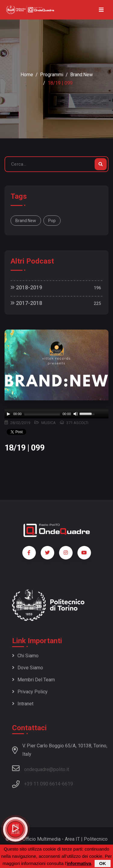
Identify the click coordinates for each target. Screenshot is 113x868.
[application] (56, 414)
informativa (79, 863)
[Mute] (76, 414)
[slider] (42, 414)
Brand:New (82, 75)
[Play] (8, 414)
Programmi (52, 75)
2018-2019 (26, 287)
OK (103, 863)
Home (27, 75)
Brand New (26, 221)
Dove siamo (28, 668)
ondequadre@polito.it (41, 768)
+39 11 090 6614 (42, 784)
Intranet (23, 704)
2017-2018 (26, 303)
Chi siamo (25, 656)
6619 (67, 784)
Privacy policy (30, 692)
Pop (52, 221)
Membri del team (33, 680)
